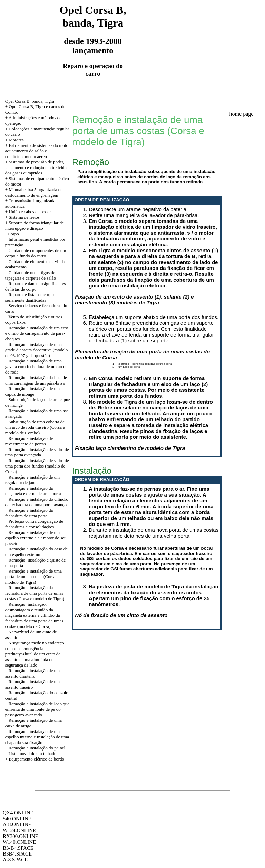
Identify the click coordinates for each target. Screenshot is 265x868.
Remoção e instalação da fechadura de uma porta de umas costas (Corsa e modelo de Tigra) (35, 593)
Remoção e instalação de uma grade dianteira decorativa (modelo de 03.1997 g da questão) (37, 350)
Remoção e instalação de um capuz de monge (32, 391)
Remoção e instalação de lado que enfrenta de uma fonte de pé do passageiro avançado (37, 709)
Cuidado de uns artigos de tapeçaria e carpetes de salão (31, 275)
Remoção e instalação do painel (37, 748)
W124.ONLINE (19, 830)
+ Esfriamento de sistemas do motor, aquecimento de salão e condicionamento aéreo (38, 151)
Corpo (13, 234)
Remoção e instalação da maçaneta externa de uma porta (33, 491)
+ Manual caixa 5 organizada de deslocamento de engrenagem (34, 192)
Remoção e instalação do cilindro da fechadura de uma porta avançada (38, 502)
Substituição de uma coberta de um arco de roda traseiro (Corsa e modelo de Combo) (35, 427)
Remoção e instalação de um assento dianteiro (32, 673)
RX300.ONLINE (21, 836)
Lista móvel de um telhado (33, 753)
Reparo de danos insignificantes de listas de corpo (35, 286)
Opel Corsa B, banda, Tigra (30, 101)
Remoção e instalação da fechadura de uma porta (29, 513)
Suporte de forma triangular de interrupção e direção (35, 225)
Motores (16, 140)
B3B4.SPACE (17, 854)
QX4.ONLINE (18, 813)
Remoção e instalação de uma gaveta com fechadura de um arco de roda (35, 366)
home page (242, 114)
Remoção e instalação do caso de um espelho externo (36, 552)
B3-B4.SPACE (18, 848)
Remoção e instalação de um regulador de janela (32, 480)
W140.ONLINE (19, 842)
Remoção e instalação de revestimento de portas (29, 441)
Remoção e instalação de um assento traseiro (32, 684)
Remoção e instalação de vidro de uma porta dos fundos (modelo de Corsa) (37, 466)
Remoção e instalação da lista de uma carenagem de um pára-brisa (36, 380)
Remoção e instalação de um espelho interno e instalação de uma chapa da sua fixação (37, 737)
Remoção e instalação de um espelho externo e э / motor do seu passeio (36, 538)
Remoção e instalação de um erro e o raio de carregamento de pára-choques (37, 333)
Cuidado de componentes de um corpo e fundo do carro (36, 253)
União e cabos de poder (30, 212)
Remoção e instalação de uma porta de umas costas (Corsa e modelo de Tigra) (33, 577)
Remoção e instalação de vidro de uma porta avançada (37, 452)
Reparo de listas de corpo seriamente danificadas (30, 297)
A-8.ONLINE (17, 824)
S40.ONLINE (17, 819)
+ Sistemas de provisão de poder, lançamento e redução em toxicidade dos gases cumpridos (38, 167)
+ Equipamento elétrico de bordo (35, 759)
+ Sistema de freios (22, 217)
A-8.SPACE (15, 860)
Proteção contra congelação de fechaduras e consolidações (34, 524)
